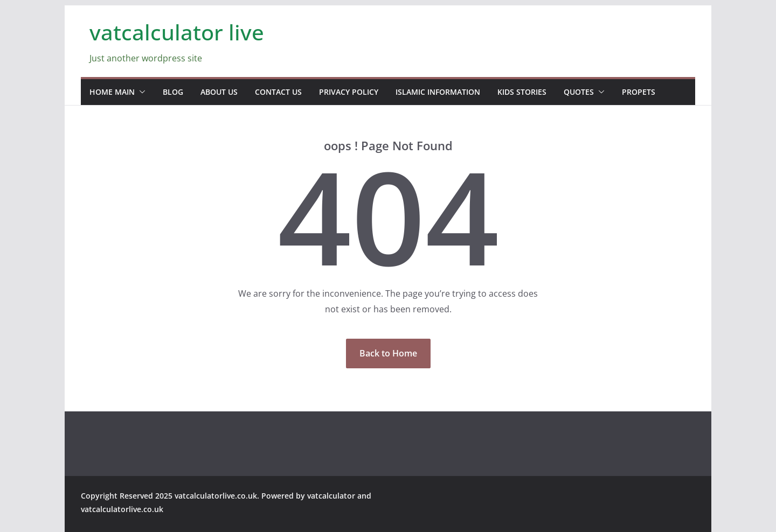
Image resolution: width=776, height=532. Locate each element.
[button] (140, 92)
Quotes (579, 92)
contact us (278, 92)
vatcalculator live (177, 32)
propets (639, 92)
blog (173, 92)
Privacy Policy (349, 92)
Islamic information (438, 92)
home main (112, 92)
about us (219, 92)
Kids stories (522, 92)
